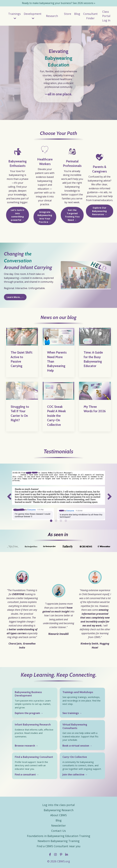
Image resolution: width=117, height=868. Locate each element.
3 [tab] (61, 521)
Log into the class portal (58, 805)
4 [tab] (66, 521)
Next (109, 497)
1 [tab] (51, 521)
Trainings (14, 16)
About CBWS (58, 815)
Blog (77, 14)
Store (68, 14)
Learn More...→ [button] (15, 297)
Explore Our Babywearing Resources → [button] (100, 211)
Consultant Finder (90, 16)
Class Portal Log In (106, 16)
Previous (8, 497)
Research (52, 16)
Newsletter (58, 826)
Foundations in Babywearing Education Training (59, 836)
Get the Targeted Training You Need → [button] (72, 215)
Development (33, 16)
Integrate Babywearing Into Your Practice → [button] (45, 217)
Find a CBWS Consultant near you (59, 846)
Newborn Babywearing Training (59, 841)
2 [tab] (56, 521)
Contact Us (58, 831)
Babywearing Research (59, 810)
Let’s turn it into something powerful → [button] (18, 215)
